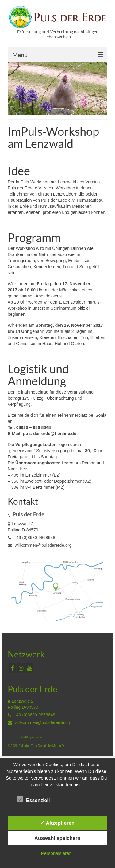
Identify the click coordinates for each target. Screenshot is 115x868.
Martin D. (59, 746)
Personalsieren (56, 853)
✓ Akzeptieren (57, 823)
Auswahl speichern (57, 838)
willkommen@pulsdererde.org (40, 545)
